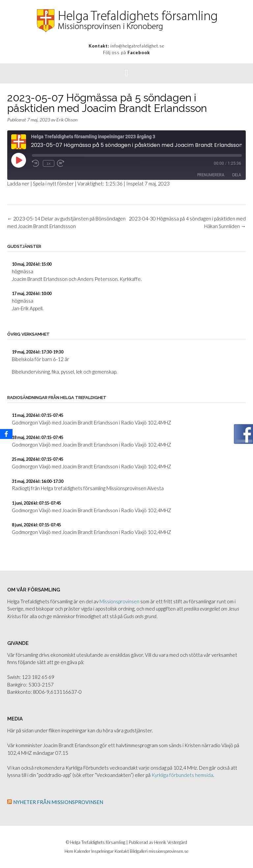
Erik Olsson (67, 120)
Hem (69, 851)
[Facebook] (6, 434)
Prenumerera (211, 175)
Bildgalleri (139, 851)
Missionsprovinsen (119, 601)
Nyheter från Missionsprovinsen (58, 802)
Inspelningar (102, 851)
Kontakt (122, 851)
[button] (126, 73)
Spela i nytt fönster (53, 184)
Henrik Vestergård (171, 842)
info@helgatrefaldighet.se (137, 46)
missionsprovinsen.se (169, 851)
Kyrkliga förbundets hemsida (182, 775)
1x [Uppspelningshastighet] (49, 163)
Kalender (82, 851)
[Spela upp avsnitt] (18, 160)
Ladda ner (18, 184)
